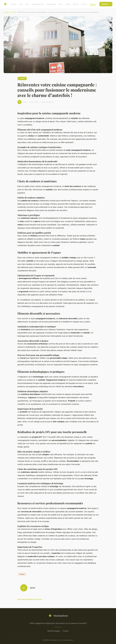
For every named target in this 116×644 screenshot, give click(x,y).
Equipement (51, 4)
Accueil (13, 4)
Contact (66, 631)
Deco (27, 4)
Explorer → (106, 4)
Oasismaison (58, 616)
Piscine (84, 4)
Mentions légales (54, 631)
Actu (21, 4)
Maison (76, 4)
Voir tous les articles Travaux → (30, 599)
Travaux (93, 4)
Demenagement (38, 4)
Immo (61, 4)
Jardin (68, 4)
